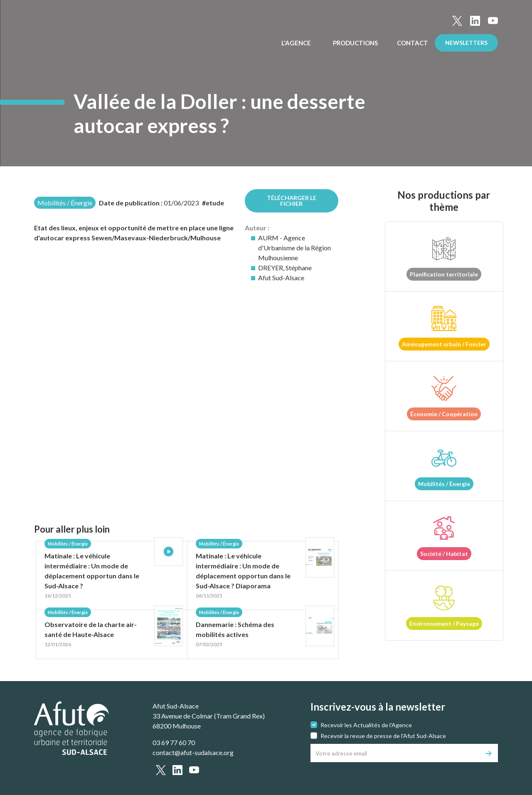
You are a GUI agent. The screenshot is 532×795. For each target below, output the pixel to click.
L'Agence (297, 43)
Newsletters (466, 43)
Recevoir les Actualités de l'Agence (366, 725)
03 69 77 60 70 (174, 742)
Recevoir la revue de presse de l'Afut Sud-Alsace (383, 736)
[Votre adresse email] (395, 753)
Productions (356, 43)
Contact (413, 43)
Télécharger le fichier (292, 201)
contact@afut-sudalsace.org (193, 752)
